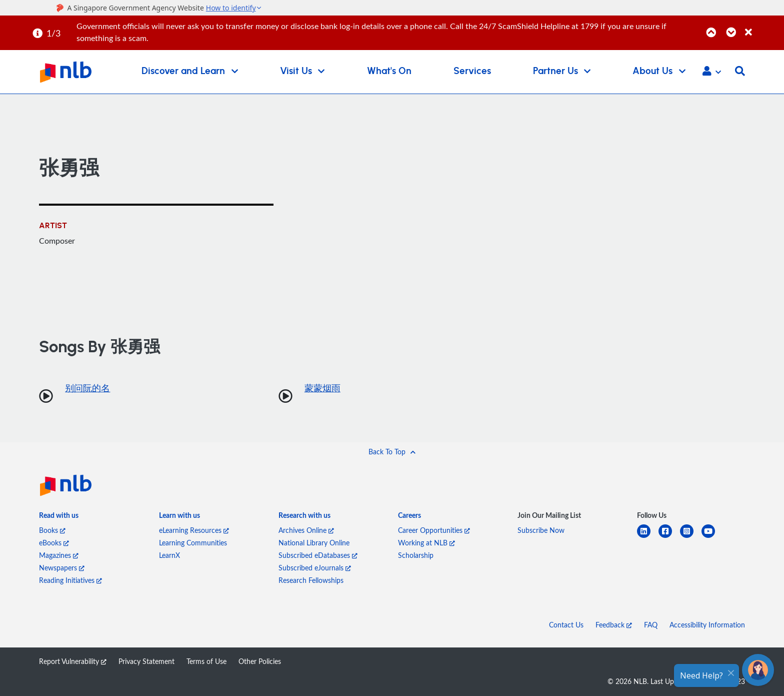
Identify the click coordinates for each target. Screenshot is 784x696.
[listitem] (59, 517)
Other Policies (260, 661)
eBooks (54, 543)
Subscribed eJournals (315, 568)
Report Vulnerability (73, 661)
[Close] (763, 27)
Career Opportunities (434, 530)
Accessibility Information (707, 625)
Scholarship (416, 555)
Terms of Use (206, 661)
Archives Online (306, 530)
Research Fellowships (311, 580)
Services (472, 71)
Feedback (614, 625)
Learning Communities (193, 543)
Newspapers (62, 568)
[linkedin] (648, 537)
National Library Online (314, 543)
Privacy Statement (146, 661)
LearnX (169, 555)
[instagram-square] (691, 537)
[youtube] (712, 537)
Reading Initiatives (70, 580)
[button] (712, 72)
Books (52, 530)
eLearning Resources (194, 530)
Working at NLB (426, 543)
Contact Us (566, 625)
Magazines (59, 555)
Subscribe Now (541, 530)
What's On (389, 71)
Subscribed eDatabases (318, 555)
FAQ (651, 625)
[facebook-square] (669, 537)
